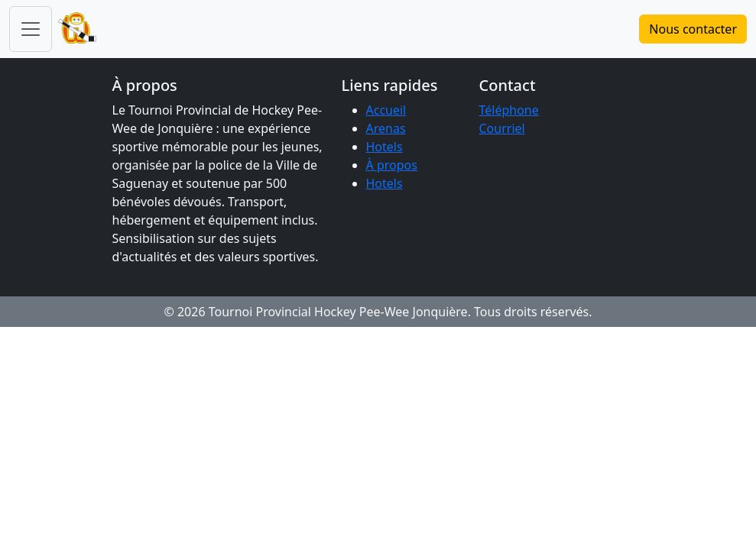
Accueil (386, 110)
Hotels (384, 147)
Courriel (502, 128)
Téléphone (509, 110)
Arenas (386, 128)
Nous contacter (693, 29)
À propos (392, 165)
